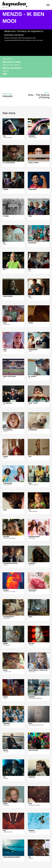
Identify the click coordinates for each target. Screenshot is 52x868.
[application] (26, 43)
